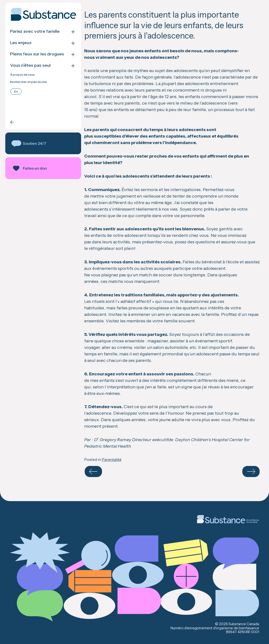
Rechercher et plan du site (29, 82)
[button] (43, 143)
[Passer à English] (16, 91)
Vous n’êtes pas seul (30, 65)
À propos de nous (22, 75)
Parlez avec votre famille (35, 31)
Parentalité (112, 459)
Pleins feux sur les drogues (37, 54)
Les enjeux (21, 43)
